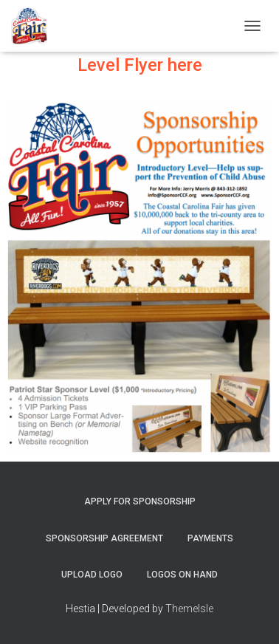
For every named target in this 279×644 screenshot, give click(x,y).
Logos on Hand (182, 575)
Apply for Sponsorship (140, 501)
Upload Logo (92, 575)
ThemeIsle (189, 609)
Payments (210, 538)
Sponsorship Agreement (104, 538)
